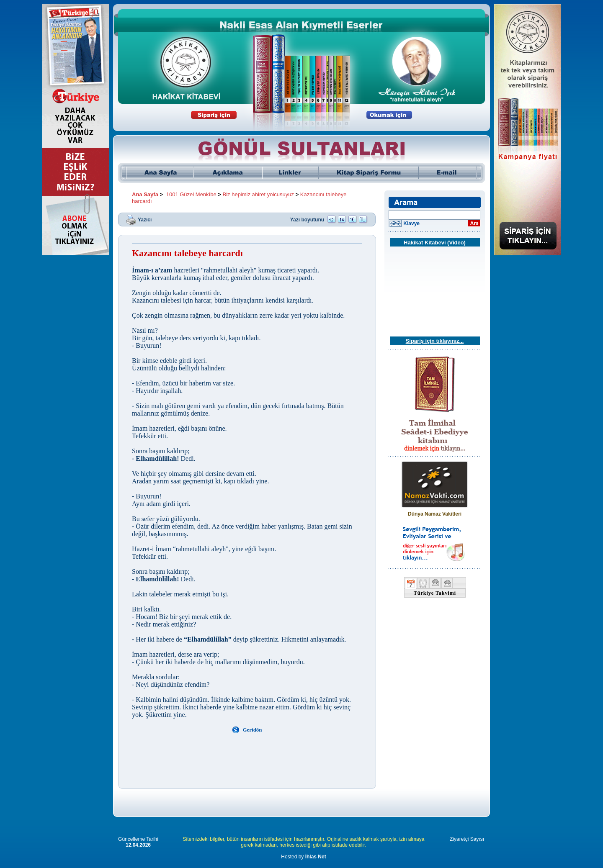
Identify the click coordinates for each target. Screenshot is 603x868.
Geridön (252, 730)
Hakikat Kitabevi (425, 243)
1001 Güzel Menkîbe (191, 194)
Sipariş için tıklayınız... (435, 341)
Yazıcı (145, 219)
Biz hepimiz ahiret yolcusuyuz (259, 194)
